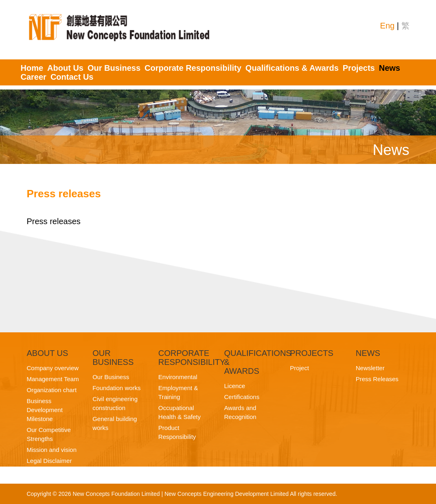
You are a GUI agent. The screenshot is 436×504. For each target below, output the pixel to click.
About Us (65, 68)
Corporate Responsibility (193, 68)
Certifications (242, 397)
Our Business (114, 68)
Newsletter (370, 368)
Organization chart (52, 390)
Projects (359, 68)
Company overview (53, 368)
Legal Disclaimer (49, 461)
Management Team (53, 379)
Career (34, 77)
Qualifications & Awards (292, 68)
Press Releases (377, 379)
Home (32, 68)
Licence (234, 386)
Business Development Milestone (45, 410)
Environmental (178, 377)
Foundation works (116, 388)
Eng (388, 26)
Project (299, 368)
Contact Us (72, 77)
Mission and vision (52, 450)
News (390, 68)
